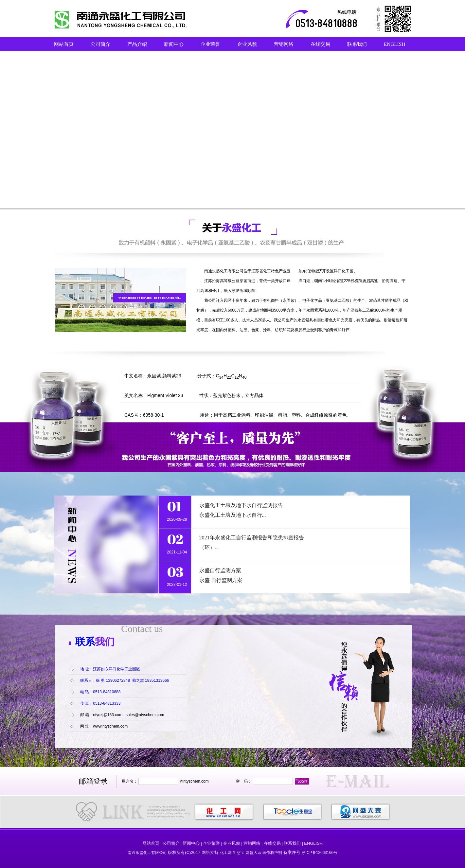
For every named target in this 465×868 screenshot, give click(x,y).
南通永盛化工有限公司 (224, 271)
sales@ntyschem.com (145, 715)
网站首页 (64, 44)
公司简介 (100, 44)
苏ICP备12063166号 (320, 853)
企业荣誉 (210, 44)
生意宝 (239, 853)
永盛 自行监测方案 (222, 580)
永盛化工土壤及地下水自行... (233, 515)
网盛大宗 (254, 853)
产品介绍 (137, 44)
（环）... (209, 547)
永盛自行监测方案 (220, 570)
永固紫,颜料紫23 (164, 376)
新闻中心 (174, 44)
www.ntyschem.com (110, 726)
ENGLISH (394, 44)
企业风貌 (247, 44)
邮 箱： (87, 715)
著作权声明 (272, 853)
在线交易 (320, 44)
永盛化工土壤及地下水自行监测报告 (241, 505)
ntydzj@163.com (108, 715)
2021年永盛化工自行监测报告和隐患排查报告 (252, 538)
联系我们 (357, 44)
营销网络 (284, 44)
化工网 (226, 853)
